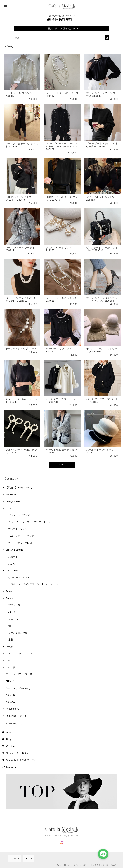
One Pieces (12, 570)
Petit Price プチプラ (16, 715)
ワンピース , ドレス (19, 577)
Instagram (12, 767)
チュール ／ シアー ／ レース (21, 653)
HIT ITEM (11, 494)
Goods (9, 598)
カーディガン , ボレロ (20, 543)
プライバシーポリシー (19, 753)
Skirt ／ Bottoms (14, 550)
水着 (11, 639)
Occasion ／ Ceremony (18, 688)
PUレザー (11, 681)
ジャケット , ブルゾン (20, 515)
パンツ (12, 563)
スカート (13, 556)
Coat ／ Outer (13, 501)
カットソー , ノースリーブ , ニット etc (29, 522)
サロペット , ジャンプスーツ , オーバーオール (33, 584)
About (10, 732)
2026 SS (10, 695)
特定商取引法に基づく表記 (21, 760)
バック (12, 612)
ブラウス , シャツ (18, 529)
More (61, 466)
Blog (9, 739)
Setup (9, 591)
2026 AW (10, 702)
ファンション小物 (18, 632)
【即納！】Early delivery (19, 487)
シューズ (13, 619)
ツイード (10, 667)
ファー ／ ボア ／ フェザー (20, 674)
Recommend (12, 709)
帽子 (11, 625)
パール (9, 646)
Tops (8, 508)
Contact (11, 746)
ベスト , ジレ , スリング (21, 536)
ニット (9, 660)
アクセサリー (15, 605)
